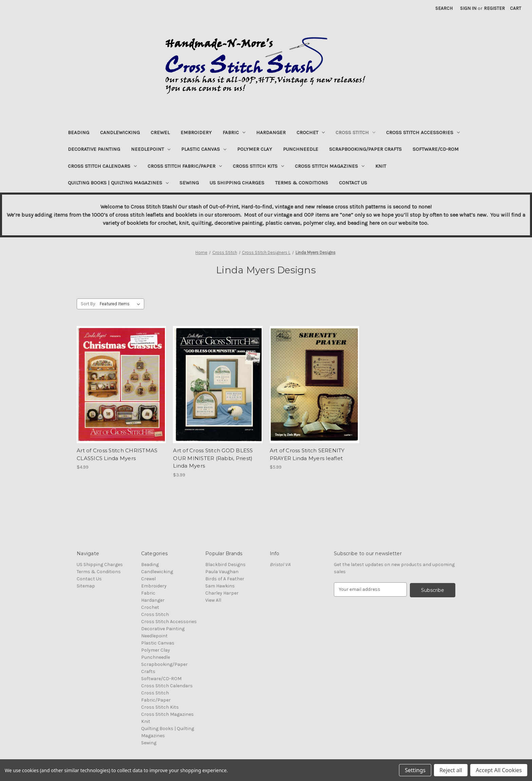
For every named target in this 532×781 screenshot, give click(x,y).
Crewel (160, 132)
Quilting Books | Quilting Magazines (118, 183)
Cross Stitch (355, 132)
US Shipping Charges (237, 183)
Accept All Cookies (499, 770)
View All (213, 600)
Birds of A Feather (225, 579)
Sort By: (88, 304)
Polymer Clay (255, 149)
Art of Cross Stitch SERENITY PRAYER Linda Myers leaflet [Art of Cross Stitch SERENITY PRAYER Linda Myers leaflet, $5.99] (307, 454)
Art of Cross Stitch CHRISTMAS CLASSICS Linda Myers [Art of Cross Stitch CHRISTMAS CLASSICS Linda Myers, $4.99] (117, 454)
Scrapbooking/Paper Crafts (365, 149)
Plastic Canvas (204, 149)
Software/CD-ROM (436, 149)
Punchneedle (301, 149)
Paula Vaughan (222, 572)
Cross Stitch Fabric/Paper (185, 166)
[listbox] (121, 304)
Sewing (189, 183)
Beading (79, 132)
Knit (381, 166)
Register (494, 8)
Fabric (234, 132)
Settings (415, 770)
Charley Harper (222, 593)
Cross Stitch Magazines (330, 166)
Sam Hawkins (220, 586)
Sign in (468, 8)
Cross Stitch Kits (258, 166)
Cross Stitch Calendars (102, 166)
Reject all (451, 770)
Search (444, 8)
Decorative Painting (94, 149)
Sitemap (86, 586)
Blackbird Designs (225, 565)
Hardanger (271, 132)
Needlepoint (151, 149)
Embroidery (196, 132)
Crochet (311, 132)
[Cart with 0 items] (516, 8)
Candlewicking (120, 132)
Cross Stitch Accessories (423, 132)
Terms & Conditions (302, 183)
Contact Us (353, 183)
